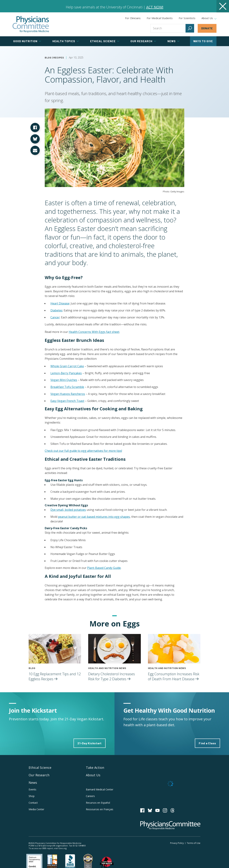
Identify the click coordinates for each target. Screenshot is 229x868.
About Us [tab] (209, 18)
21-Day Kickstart (90, 743)
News (33, 783)
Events (32, 789)
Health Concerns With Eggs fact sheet (94, 332)
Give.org (62, 848)
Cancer (55, 317)
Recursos (98, 803)
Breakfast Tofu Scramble (67, 387)
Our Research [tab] (143, 41)
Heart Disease (60, 303)
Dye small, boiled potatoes (68, 510)
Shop (32, 796)
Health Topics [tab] (66, 41)
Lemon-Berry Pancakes (66, 373)
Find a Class (207, 743)
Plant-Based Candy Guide (104, 568)
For (160, 18)
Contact (33, 803)
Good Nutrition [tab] (27, 41)
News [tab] (173, 41)
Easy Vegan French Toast (67, 401)
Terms (194, 843)
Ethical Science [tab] (105, 41)
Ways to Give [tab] (203, 41)
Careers (90, 796)
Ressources (100, 809)
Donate (207, 28)
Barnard (100, 789)
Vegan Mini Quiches (64, 380)
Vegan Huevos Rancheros (68, 394)
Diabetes (56, 310)
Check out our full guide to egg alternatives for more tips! (83, 451)
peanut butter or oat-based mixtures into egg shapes (94, 517)
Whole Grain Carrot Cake (67, 366)
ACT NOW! (155, 7)
